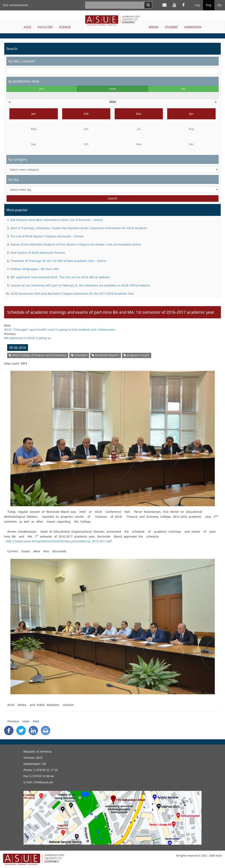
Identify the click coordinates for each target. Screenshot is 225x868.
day (183, 89)
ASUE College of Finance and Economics (38, 355)
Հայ (197, 5)
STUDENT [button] (171, 27)
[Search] (148, 5)
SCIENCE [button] (65, 27)
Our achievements (16, 5)
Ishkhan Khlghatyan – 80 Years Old (34, 269)
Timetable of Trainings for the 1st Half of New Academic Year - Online (58, 261)
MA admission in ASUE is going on (28, 338)
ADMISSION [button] (193, 27)
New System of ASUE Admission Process (38, 253)
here (36, 721)
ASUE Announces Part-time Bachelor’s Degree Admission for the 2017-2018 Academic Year (72, 294)
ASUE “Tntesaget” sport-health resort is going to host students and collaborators (60, 330)
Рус (220, 5)
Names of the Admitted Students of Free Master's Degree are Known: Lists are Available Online (76, 244)
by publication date (24, 81)
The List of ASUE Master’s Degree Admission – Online (47, 236)
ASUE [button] (27, 27)
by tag (13, 179)
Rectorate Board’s (106, 355)
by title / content (22, 61)
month (112, 89)
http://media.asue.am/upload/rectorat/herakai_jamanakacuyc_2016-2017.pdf (58, 541)
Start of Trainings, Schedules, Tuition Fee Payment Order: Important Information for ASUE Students (79, 228)
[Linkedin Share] (33, 730)
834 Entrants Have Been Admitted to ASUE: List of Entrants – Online (57, 220)
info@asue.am (44, 782)
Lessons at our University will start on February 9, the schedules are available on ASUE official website (80, 285)
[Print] (46, 730)
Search (113, 198)
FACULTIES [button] (45, 27)
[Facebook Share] (9, 730)
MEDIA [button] (154, 27)
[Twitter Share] (21, 730)
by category (18, 159)
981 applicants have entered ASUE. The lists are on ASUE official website (60, 277)
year (42, 89)
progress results (137, 355)
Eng (209, 5)
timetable (79, 355)
